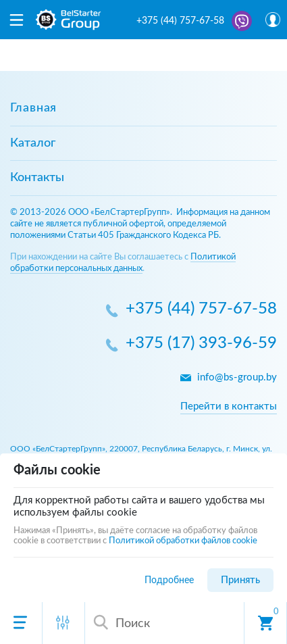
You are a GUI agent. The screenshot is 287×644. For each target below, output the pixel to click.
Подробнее (169, 580)
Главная (33, 108)
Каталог (33, 143)
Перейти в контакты (229, 406)
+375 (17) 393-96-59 (201, 344)
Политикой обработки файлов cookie (183, 541)
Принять (240, 580)
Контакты (37, 178)
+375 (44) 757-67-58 (180, 21)
